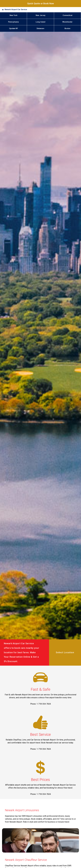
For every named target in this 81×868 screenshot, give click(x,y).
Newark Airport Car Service (16, 10)
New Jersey (40, 15)
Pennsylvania (13, 22)
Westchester (67, 22)
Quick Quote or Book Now (41, 3)
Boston (67, 29)
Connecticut (67, 15)
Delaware (40, 29)
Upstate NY (13, 29)
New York (13, 15)
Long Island (40, 22)
